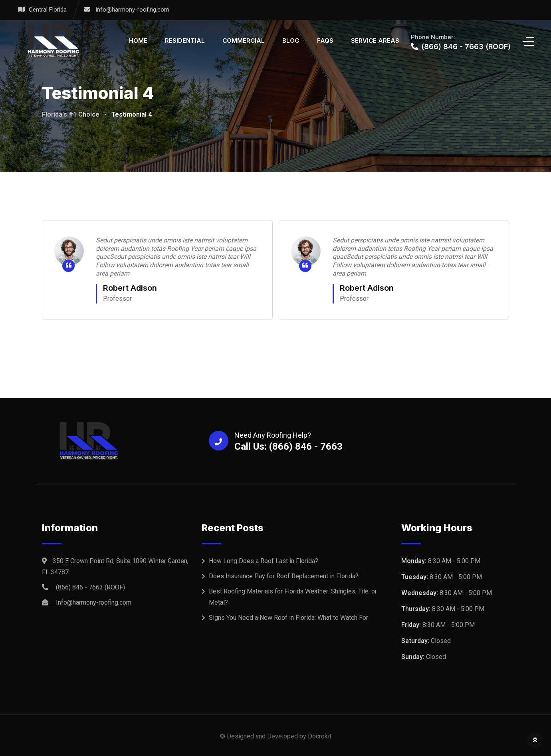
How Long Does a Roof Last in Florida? (264, 561)
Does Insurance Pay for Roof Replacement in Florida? (284, 576)
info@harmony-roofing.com (133, 10)
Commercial (244, 41)
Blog (291, 41)
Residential (185, 41)
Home (138, 41)
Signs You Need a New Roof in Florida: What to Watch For (288, 618)
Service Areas (375, 41)
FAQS (325, 41)
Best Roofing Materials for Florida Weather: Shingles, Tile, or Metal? (293, 597)
